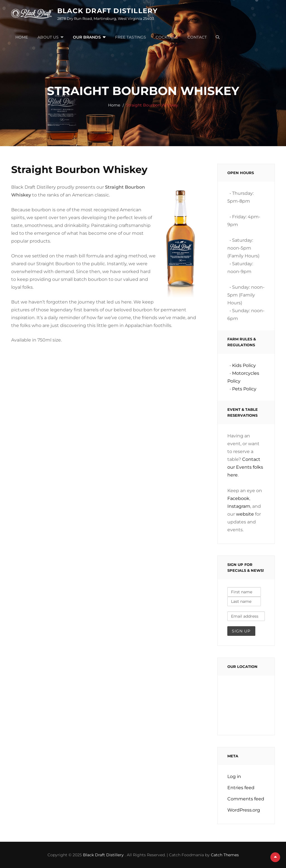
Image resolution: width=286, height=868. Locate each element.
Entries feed (241, 788)
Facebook (238, 498)
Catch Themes (225, 855)
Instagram (239, 506)
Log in (234, 776)
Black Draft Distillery (107, 11)
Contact (197, 37)
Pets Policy (244, 389)
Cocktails (167, 37)
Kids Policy (244, 365)
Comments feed (246, 799)
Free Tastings (131, 37)
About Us (48, 37)
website (245, 514)
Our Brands (87, 37)
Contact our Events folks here (245, 467)
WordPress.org (244, 810)
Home (22, 37)
